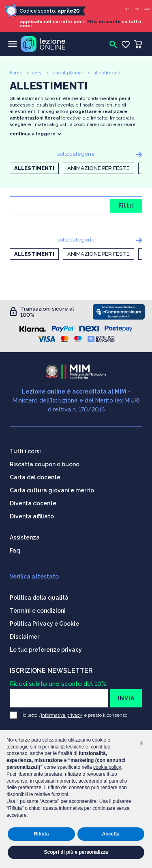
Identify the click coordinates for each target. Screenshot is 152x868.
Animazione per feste (98, 168)
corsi (37, 73)
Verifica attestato (34, 576)
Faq (15, 550)
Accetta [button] (111, 834)
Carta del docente (35, 477)
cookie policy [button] (107, 767)
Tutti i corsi (25, 451)
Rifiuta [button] (41, 834)
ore (127, 9)
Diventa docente (33, 503)
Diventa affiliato (32, 516)
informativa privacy (62, 715)
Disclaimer (25, 637)
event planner (68, 73)
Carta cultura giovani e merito (52, 490)
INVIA (126, 698)
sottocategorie (76, 154)
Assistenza (25, 537)
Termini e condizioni (38, 611)
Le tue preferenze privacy (46, 650)
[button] (141, 743)
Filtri (126, 206)
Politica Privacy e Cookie (44, 624)
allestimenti (107, 73)
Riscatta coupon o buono (45, 464)
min (137, 9)
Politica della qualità (39, 598)
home (16, 73)
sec (147, 9)
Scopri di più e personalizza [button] (76, 852)
